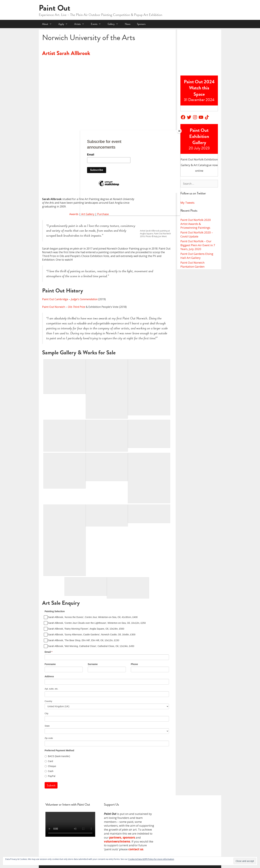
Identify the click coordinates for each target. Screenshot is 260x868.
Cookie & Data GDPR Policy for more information (151, 859)
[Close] (179, 131)
